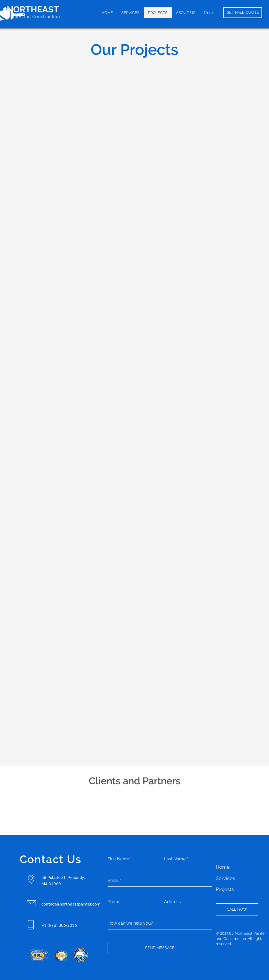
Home (223, 867)
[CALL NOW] (237, 909)
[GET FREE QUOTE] (243, 13)
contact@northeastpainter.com (71, 904)
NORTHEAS (30, 9)
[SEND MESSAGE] (160, 948)
